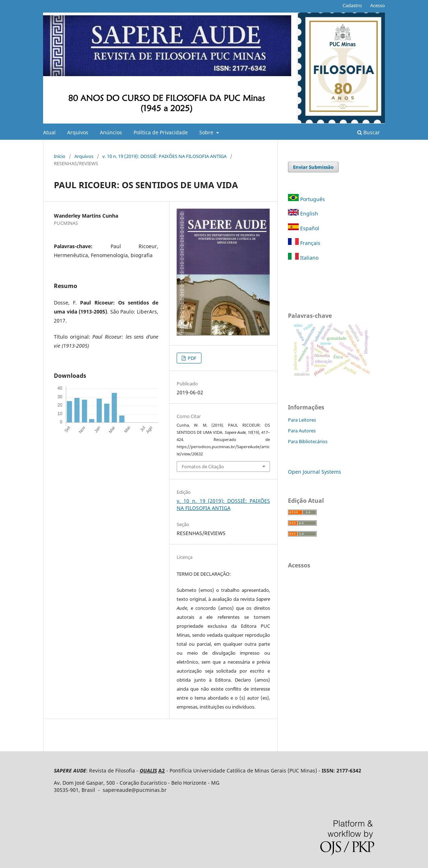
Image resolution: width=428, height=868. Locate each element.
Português (307, 199)
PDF (192, 358)
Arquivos (78, 132)
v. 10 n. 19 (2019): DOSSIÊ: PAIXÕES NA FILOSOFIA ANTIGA (164, 156)
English (303, 213)
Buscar (369, 132)
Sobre (207, 132)
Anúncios (111, 132)
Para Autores (302, 431)
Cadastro (352, 5)
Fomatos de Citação (203, 467)
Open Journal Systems (315, 472)
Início (60, 156)
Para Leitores (302, 420)
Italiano (303, 258)
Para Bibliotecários (308, 441)
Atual (49, 132)
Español (304, 228)
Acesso (378, 5)
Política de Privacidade (161, 132)
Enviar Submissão (313, 167)
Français (304, 243)
